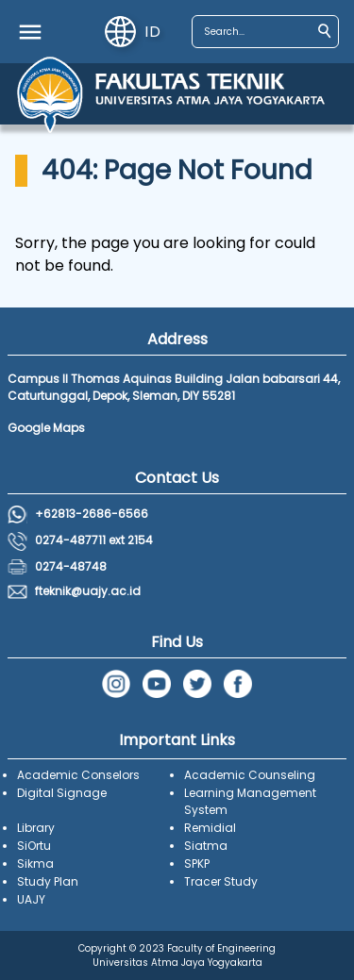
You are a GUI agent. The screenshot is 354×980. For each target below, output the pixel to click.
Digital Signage (62, 793)
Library (36, 828)
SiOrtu (34, 846)
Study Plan (48, 881)
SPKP (197, 864)
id (133, 32)
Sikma (35, 864)
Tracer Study (221, 881)
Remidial (210, 828)
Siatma (206, 846)
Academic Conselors (78, 775)
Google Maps (46, 428)
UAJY (31, 899)
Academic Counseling (250, 775)
